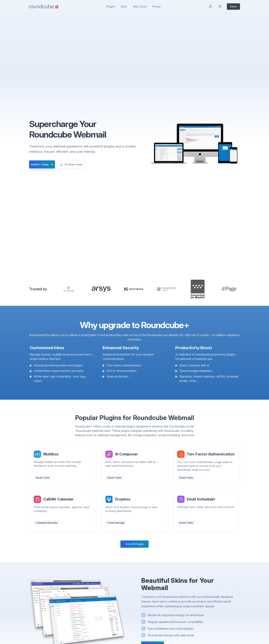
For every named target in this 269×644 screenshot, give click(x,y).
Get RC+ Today (42, 164)
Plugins (111, 6)
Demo (233, 6)
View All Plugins (134, 544)
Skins (124, 6)
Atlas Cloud (140, 6)
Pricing (156, 6)
